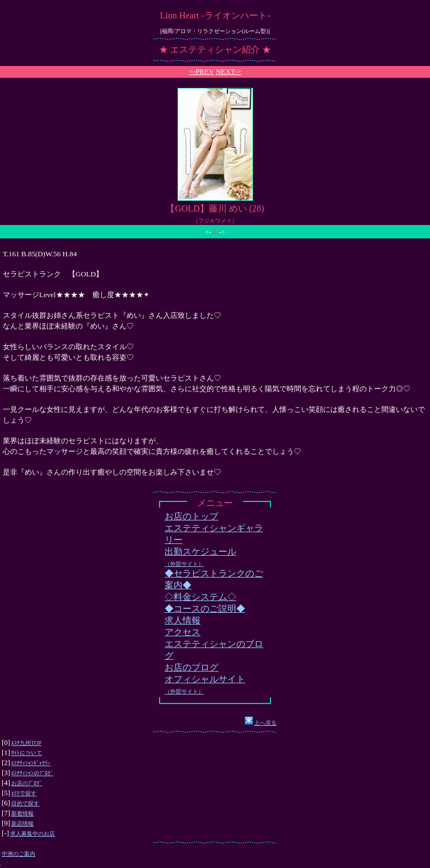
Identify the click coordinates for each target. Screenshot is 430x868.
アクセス (183, 632)
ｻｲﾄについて (27, 753)
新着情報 (22, 813)
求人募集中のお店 (32, 834)
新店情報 (22, 824)
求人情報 (183, 620)
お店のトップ (191, 516)
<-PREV (201, 71)
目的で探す (25, 803)
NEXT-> (228, 71)
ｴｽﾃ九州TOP (26, 743)
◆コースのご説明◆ (205, 609)
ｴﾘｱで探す (24, 793)
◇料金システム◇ (200, 597)
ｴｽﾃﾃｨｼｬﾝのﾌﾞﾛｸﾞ (32, 773)
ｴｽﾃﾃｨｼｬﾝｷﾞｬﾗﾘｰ (31, 763)
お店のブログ (191, 667)
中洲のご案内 (18, 854)
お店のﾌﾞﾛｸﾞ (27, 783)
